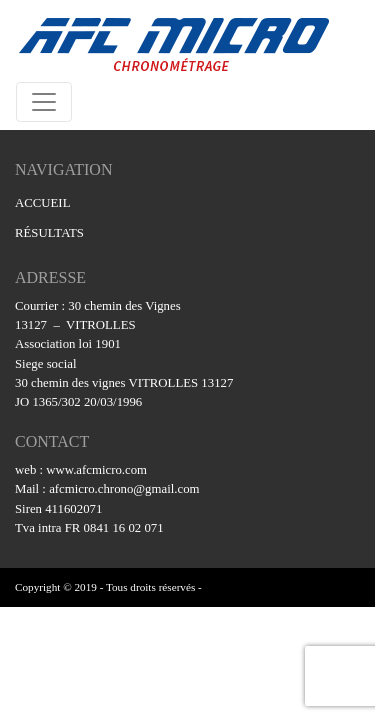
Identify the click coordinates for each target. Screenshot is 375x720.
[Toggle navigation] (44, 102)
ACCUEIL (42, 203)
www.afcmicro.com (96, 470)
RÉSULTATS (49, 233)
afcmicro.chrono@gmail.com (124, 489)
